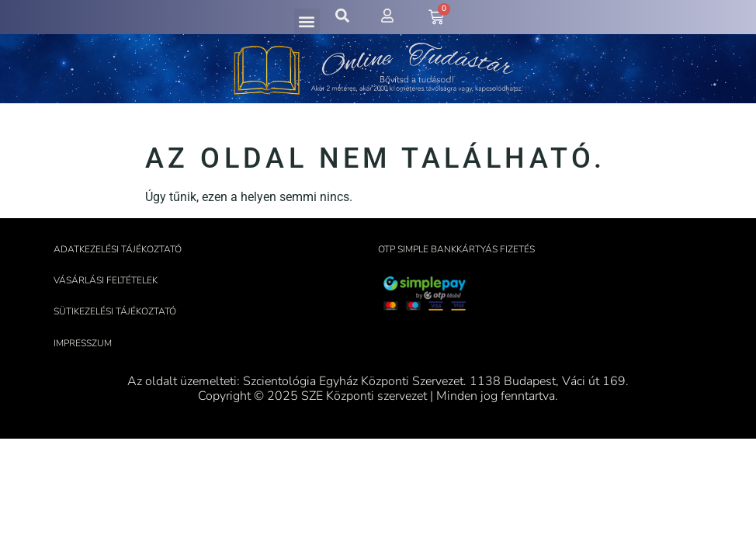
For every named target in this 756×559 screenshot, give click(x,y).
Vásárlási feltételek (106, 280)
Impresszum (83, 343)
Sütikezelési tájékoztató (115, 311)
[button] (307, 21)
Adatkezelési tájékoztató (118, 249)
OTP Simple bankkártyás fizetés (456, 249)
